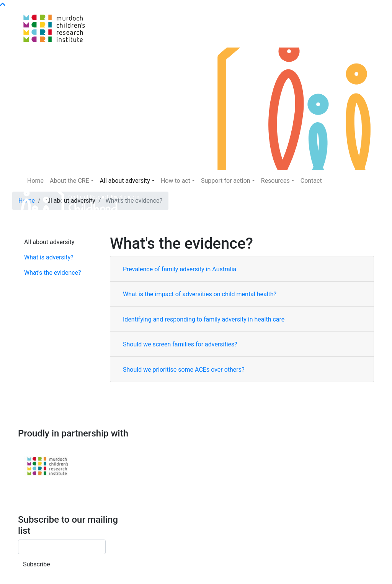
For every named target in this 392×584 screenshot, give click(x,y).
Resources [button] (275, 181)
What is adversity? (49, 257)
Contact (311, 181)
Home (35, 181)
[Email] (62, 547)
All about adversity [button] (125, 181)
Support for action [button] (226, 181)
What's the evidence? (53, 273)
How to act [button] (176, 181)
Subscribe (37, 564)
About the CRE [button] (69, 181)
